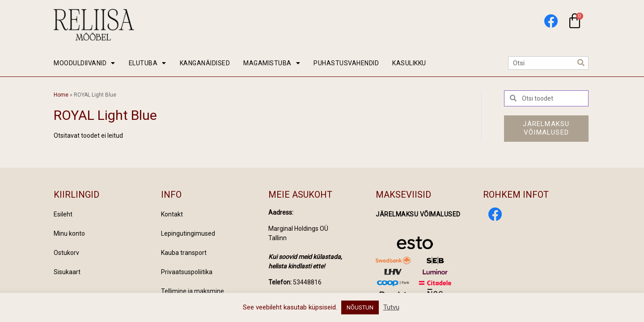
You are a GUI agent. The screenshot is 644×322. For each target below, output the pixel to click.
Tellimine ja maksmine (193, 291)
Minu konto (69, 233)
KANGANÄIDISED (205, 63)
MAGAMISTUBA (272, 63)
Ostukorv (66, 253)
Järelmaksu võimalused (418, 214)
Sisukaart (67, 272)
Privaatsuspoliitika (187, 272)
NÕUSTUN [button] (360, 307)
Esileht (63, 214)
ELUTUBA (148, 63)
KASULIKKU (409, 63)
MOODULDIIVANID (85, 63)
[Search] (581, 63)
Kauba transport (184, 253)
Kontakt (172, 214)
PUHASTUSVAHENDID (346, 63)
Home (61, 95)
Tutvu (391, 307)
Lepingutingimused (188, 233)
